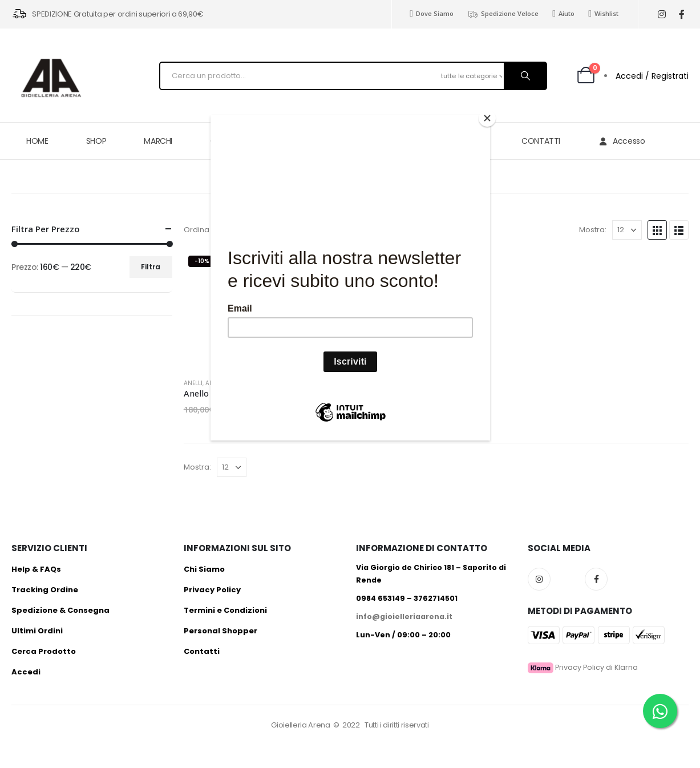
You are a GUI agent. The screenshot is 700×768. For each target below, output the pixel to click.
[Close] (487, 118)
